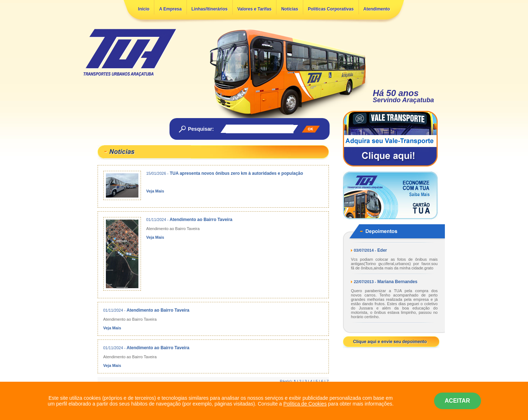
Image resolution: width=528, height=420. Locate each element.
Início (144, 9)
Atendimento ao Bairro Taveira (201, 220)
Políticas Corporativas (331, 9)
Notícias (290, 9)
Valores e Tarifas (255, 9)
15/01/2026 (156, 173)
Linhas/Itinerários (210, 9)
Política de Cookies (305, 404)
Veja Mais (155, 191)
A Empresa (170, 9)
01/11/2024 (156, 220)
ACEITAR (458, 401)
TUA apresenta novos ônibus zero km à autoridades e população (237, 173)
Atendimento (377, 9)
